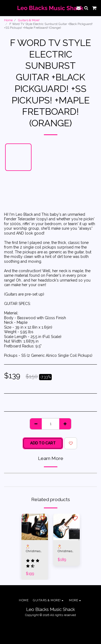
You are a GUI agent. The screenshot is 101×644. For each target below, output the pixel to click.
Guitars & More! (29, 20)
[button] (6, 8)
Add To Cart (43, 443)
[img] (35, 527)
